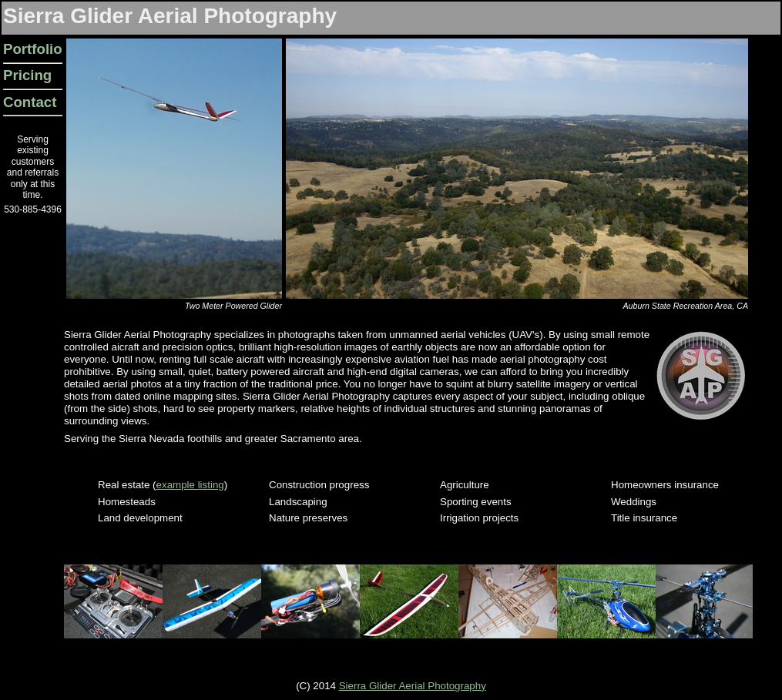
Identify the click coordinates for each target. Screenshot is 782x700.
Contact (30, 102)
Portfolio (33, 49)
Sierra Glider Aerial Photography (413, 686)
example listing (190, 485)
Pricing (27, 75)
